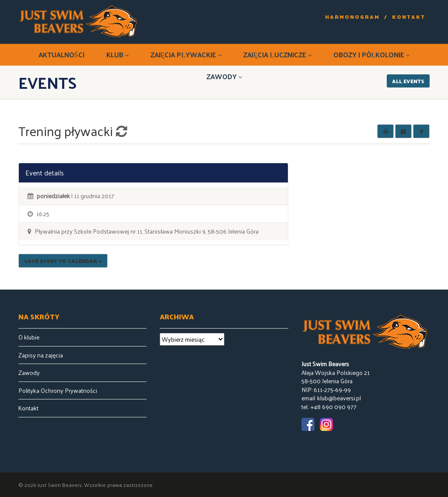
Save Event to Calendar (63, 261)
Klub (117, 54)
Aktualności (61, 54)
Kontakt (409, 17)
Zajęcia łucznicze (277, 54)
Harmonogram (352, 17)
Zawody (224, 76)
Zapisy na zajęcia (41, 355)
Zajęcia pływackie (186, 54)
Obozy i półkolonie (372, 54)
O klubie (29, 337)
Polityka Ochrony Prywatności (58, 391)
